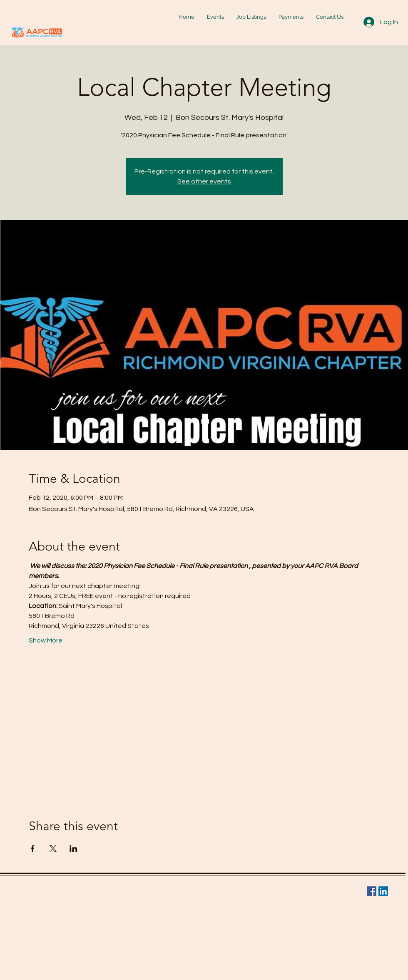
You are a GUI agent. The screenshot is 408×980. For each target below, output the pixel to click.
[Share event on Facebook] (33, 849)
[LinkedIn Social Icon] (383, 891)
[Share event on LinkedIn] (73, 849)
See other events (204, 181)
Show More (46, 640)
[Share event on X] (53, 849)
